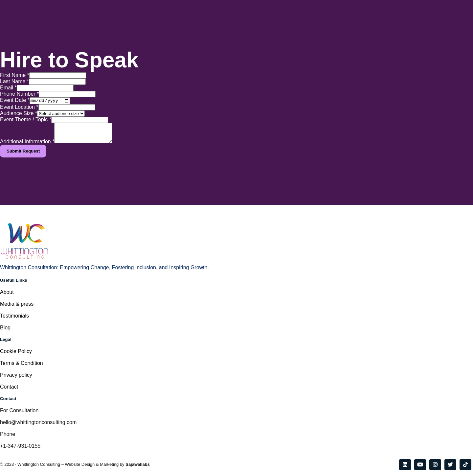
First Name (15, 75)
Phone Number (19, 94)
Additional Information (27, 146)
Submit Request (23, 156)
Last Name (14, 81)
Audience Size (19, 114)
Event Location (19, 108)
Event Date (15, 101)
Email (8, 88)
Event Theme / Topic (26, 120)
